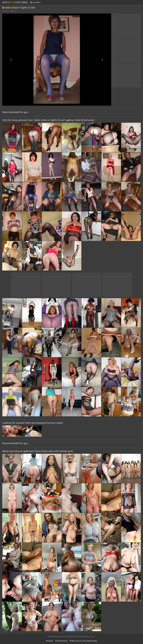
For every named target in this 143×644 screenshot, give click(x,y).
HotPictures (15, 2)
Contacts (50, 641)
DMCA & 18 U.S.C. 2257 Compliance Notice (83, 641)
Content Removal (61, 641)
